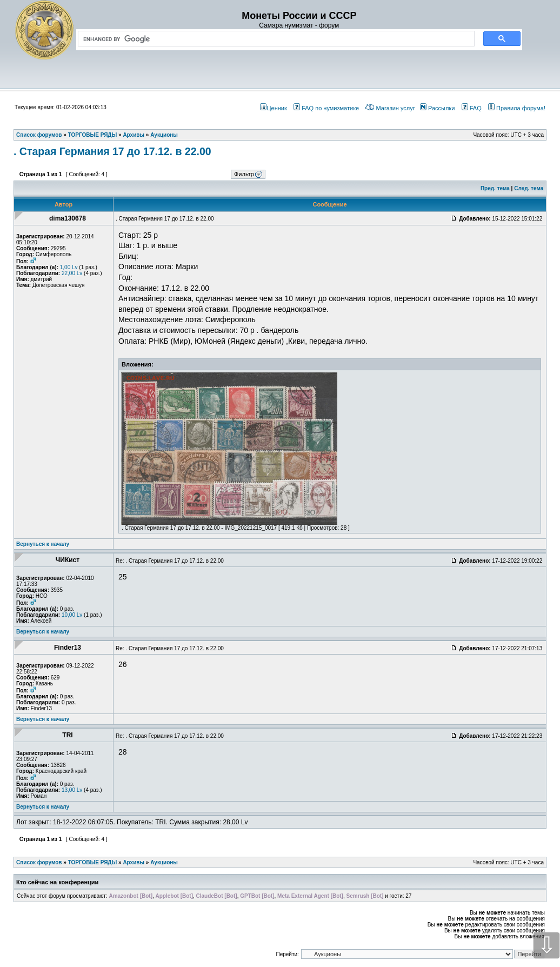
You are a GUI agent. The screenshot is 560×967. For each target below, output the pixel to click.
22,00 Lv (72, 273)
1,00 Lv (69, 267)
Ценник (273, 108)
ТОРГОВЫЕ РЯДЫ (93, 862)
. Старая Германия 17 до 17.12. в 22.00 (112, 151)
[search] (274, 39)
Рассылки (437, 108)
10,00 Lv (72, 615)
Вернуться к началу (43, 544)
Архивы (134, 862)
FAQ (472, 108)
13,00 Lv (72, 790)
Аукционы (164, 862)
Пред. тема (495, 188)
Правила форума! (517, 108)
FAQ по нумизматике (326, 108)
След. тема (529, 188)
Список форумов (39, 862)
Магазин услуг (390, 108)
